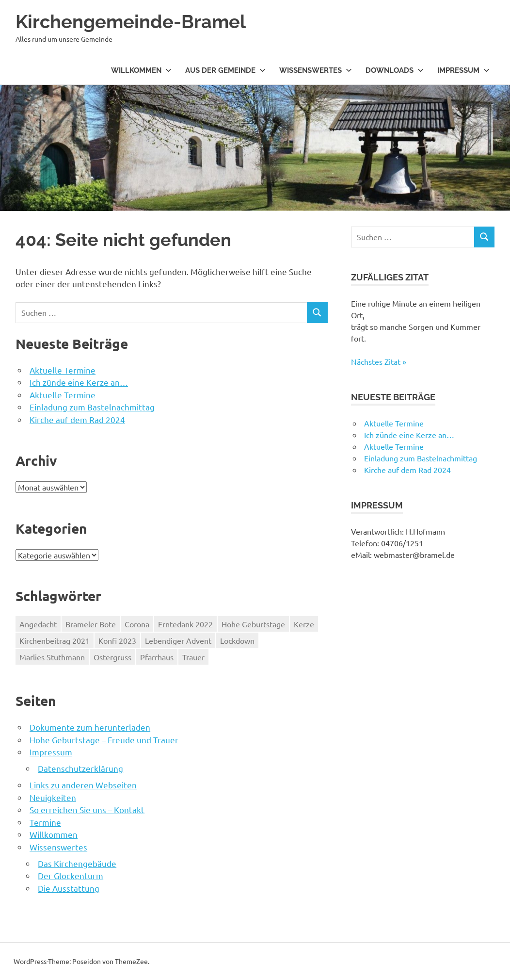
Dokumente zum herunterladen (90, 727)
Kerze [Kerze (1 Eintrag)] (304, 624)
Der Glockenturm (71, 875)
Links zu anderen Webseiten (83, 785)
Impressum (463, 70)
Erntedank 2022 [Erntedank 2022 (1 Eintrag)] (185, 624)
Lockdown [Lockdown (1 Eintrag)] (237, 640)
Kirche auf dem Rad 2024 (77, 419)
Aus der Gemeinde (225, 70)
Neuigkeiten (53, 797)
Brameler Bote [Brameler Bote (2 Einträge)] (91, 624)
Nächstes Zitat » (379, 361)
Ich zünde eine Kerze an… (79, 382)
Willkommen (141, 70)
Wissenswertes (316, 70)
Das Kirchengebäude (77, 863)
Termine (45, 822)
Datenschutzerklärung (80, 768)
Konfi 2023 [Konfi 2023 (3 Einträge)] (117, 640)
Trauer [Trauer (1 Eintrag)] (193, 657)
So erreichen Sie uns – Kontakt (87, 809)
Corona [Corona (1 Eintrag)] (137, 624)
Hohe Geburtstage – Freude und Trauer (104, 740)
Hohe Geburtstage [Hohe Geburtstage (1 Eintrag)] (253, 624)
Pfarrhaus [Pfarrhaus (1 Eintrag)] (157, 657)
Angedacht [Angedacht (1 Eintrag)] (38, 624)
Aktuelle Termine (63, 370)
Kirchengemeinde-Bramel (131, 22)
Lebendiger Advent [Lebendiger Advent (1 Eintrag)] (178, 640)
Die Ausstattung (69, 888)
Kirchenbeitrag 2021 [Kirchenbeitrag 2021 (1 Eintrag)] (55, 640)
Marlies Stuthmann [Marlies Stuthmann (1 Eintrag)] (52, 657)
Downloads (395, 70)
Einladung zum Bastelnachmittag (92, 407)
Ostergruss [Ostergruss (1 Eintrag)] (112, 657)
